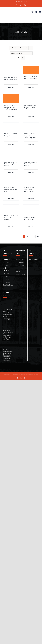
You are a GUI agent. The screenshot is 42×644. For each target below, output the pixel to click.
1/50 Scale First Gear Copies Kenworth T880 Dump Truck (31, 136)
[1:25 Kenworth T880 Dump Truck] (11, 127)
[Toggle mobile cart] (33, 12)
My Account (20, 274)
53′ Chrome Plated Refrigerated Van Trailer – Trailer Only (11, 108)
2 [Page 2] (27, 236)
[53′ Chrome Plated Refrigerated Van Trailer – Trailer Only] (11, 98)
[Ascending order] (31, 48)
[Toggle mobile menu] (40, 12)
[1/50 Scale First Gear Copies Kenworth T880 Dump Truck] (31, 127)
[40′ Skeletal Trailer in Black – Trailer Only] (31, 98)
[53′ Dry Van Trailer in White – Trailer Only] (31, 70)
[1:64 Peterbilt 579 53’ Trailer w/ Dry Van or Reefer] (11, 155)
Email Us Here (8, 285)
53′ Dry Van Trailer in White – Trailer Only (31, 78)
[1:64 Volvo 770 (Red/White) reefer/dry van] (31, 182)
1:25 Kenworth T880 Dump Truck (11, 135)
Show (16, 53)
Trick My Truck (21, 374)
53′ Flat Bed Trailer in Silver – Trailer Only (11, 79)
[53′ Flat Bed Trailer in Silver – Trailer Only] (11, 70)
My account (33, 260)
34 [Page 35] (34, 236)
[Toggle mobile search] (36, 12)
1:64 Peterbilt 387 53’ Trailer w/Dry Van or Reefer (31, 164)
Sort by (17, 48)
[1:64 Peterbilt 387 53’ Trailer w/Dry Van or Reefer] (31, 155)
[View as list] (23, 58)
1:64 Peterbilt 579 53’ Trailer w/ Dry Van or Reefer (11, 164)
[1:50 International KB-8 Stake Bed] (31, 210)
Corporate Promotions (20, 264)
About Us (19, 260)
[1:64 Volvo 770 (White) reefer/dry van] (11, 182)
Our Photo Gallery (20, 270)
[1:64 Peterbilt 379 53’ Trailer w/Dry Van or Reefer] (11, 209)
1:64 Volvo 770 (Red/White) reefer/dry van (29, 190)
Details (12, 87)
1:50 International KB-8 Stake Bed (30, 218)
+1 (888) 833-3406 (21, 2)
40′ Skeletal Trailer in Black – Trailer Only (30, 107)
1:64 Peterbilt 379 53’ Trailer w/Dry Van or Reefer (11, 218)
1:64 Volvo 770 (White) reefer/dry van (10, 190)
